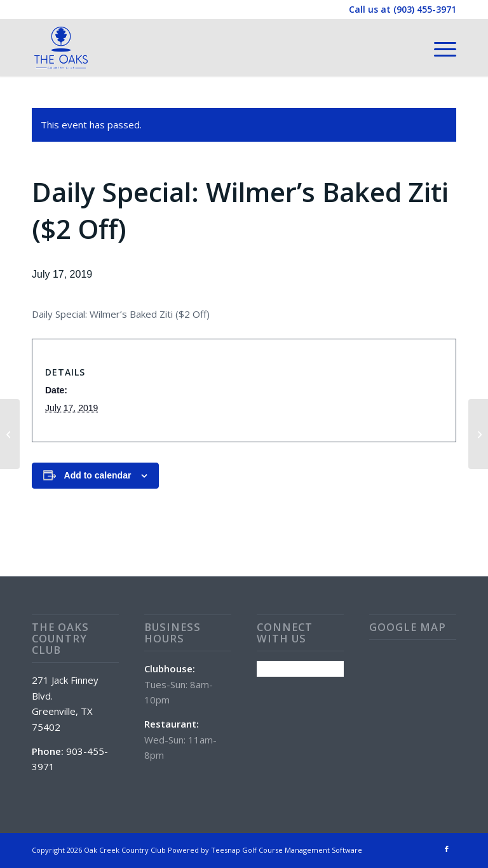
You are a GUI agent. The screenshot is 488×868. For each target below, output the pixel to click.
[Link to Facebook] (447, 849)
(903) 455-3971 (425, 9)
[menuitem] (439, 48)
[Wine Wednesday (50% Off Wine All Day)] (10, 434)
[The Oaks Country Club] (61, 48)
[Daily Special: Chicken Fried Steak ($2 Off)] (478, 434)
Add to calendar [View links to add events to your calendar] (98, 475)
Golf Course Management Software (302, 850)
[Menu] (439, 48)
